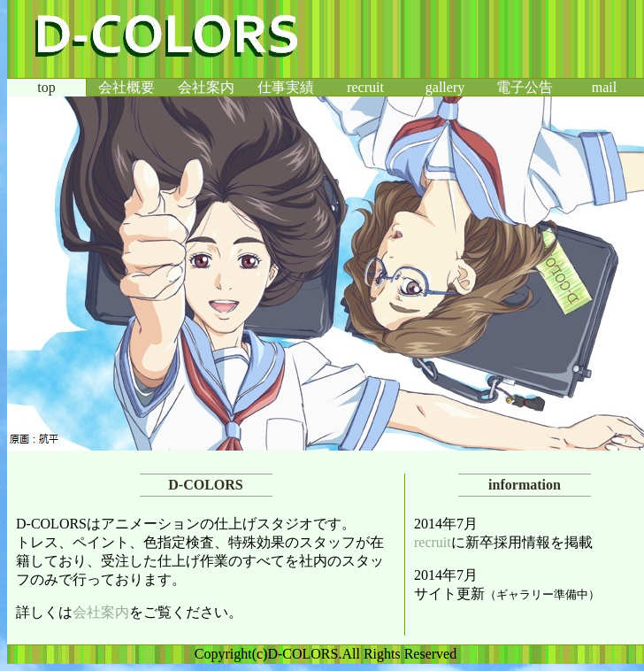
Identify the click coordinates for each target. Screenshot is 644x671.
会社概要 (126, 87)
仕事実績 (286, 87)
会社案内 (206, 87)
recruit (365, 87)
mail (604, 87)
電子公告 (525, 87)
